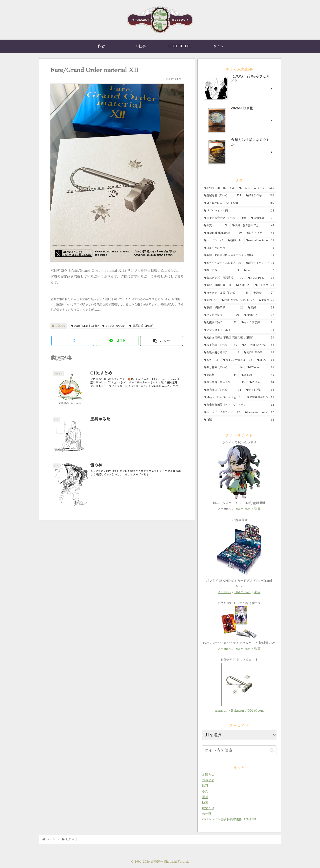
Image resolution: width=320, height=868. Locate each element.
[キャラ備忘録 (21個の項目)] (258, 323)
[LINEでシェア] (117, 341)
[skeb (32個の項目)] (259, 270)
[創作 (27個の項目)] (210, 300)
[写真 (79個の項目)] (216, 226)
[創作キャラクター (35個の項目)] (260, 263)
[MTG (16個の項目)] (266, 360)
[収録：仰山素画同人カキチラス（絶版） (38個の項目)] (239, 256)
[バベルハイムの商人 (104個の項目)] (239, 211)
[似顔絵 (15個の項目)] (258, 375)
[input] (239, 750)
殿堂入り (208, 808)
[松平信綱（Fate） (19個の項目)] (221, 345)
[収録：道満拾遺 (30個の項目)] (218, 285)
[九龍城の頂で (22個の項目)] (220, 323)
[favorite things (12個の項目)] (259, 413)
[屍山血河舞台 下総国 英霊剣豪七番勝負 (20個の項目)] (239, 338)
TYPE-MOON (114, 326)
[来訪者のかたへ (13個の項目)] (261, 397)
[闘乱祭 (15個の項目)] (220, 375)
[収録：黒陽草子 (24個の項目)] (224, 308)
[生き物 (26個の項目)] (266, 300)
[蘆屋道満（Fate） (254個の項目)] (223, 196)
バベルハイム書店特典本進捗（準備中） (230, 819)
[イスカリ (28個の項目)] (265, 285)
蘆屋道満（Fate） (142, 326)
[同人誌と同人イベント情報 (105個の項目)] (239, 203)
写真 (205, 791)
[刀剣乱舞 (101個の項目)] (263, 218)
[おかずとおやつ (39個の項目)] (239, 248)
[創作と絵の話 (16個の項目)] (259, 353)
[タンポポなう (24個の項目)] (222, 315)
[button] (162, 341)
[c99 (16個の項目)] (211, 360)
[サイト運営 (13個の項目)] (260, 390)
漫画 (205, 797)
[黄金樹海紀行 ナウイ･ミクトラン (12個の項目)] (239, 405)
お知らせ (59, 326)
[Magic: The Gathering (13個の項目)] (223, 397)
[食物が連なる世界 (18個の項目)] (222, 353)
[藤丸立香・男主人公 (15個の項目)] (224, 383)
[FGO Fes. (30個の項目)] (261, 278)
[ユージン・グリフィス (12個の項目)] (222, 413)
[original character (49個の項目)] (223, 233)
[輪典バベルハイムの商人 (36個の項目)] (223, 263)
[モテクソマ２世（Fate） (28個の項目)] (226, 293)
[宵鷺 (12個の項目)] (239, 420)
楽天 (257, 509)
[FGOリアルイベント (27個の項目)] (238, 300)
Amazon (224, 592)
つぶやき (208, 780)
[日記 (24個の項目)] (261, 308)
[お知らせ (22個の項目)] (259, 315)
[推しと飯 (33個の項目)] (222, 270)
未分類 (206, 814)
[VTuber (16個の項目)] (261, 368)
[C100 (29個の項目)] (243, 285)
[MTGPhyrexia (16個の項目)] (238, 360)
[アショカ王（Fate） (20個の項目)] (239, 330)
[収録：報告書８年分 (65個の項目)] (253, 226)
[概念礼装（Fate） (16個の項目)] (223, 368)
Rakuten (238, 711)
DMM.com (243, 509)
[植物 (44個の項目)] (235, 241)
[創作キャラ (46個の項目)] (260, 233)
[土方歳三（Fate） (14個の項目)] (223, 390)
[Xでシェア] (73, 341)
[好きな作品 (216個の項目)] (260, 196)
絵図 (205, 786)
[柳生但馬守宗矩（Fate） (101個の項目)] (225, 218)
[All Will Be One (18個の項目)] (258, 345)
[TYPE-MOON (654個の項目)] (219, 188)
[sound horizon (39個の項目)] (260, 241)
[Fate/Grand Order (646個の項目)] (257, 188)
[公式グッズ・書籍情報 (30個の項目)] (224, 278)
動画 (205, 803)
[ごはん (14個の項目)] (262, 383)
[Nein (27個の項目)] (264, 293)
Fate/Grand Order (85, 326)
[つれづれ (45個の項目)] (214, 241)
